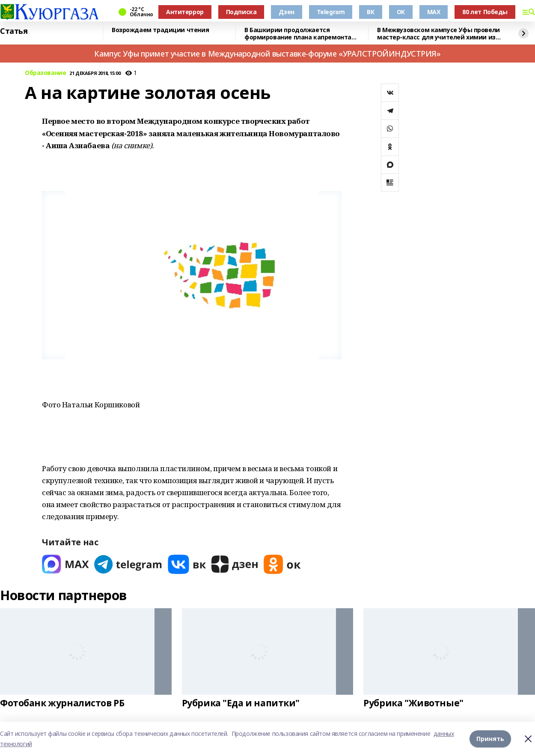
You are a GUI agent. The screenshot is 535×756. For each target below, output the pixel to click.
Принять (490, 739)
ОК (401, 12)
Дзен (286, 12)
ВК (370, 12)
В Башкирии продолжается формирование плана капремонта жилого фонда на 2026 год (298, 34)
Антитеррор (185, 12)
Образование (45, 73)
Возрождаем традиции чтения (160, 30)
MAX (434, 12)
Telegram (331, 12)
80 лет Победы (485, 12)
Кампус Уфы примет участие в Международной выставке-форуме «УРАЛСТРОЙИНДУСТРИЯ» (267, 54)
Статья (14, 31)
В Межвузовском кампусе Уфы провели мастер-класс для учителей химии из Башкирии (438, 34)
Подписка (241, 12)
